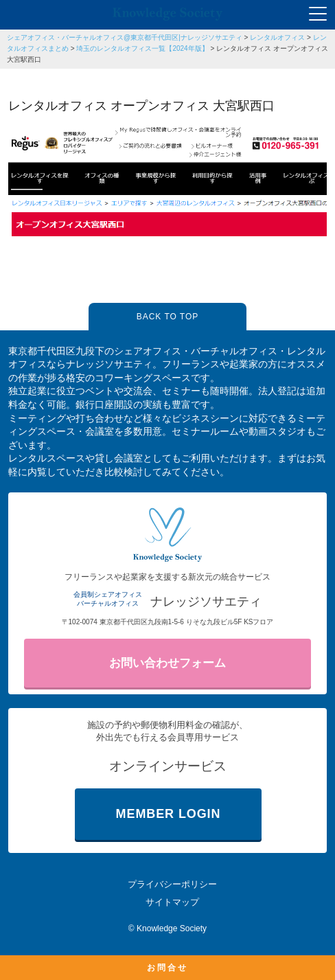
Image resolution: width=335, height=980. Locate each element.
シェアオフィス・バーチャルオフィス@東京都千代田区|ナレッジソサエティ (125, 37)
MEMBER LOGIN (169, 814)
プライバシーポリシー (172, 884)
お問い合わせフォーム (167, 663)
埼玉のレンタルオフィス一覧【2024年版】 (142, 48)
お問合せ (167, 968)
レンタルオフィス (277, 37)
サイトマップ (172, 902)
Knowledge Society (172, 928)
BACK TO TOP (167, 317)
